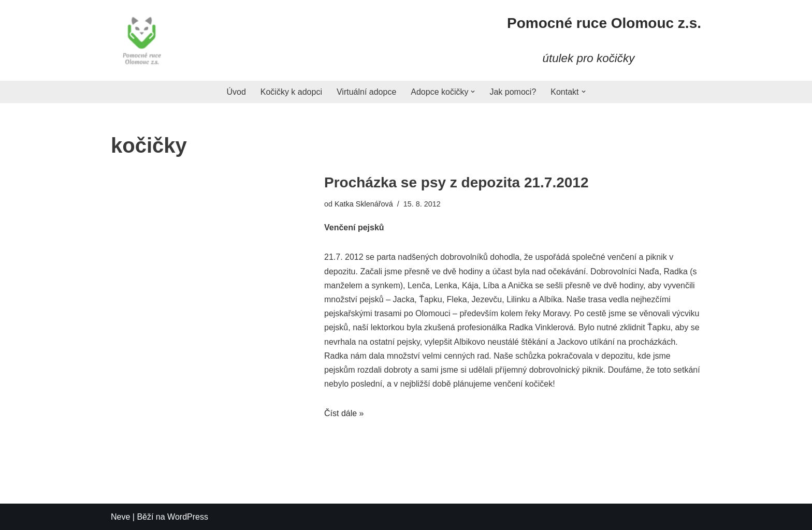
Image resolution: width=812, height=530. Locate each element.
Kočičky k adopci (291, 92)
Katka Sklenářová (364, 204)
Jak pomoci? (513, 92)
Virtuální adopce (366, 92)
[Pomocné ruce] (142, 40)
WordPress (188, 517)
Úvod (236, 92)
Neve (120, 517)
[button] (473, 92)
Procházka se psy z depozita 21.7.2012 (456, 182)
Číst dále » (344, 413)
